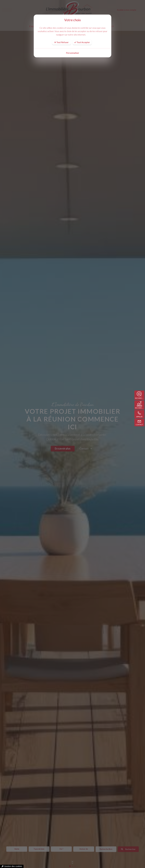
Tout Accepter (82, 40)
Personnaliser (73, 50)
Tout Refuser (62, 40)
